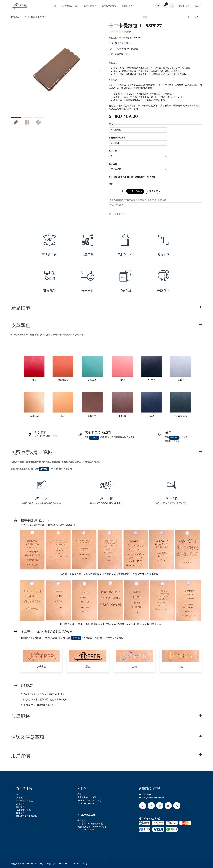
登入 (197, 6)
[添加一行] (122, 191)
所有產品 (15, 17)
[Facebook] (151, 806)
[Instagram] (143, 806)
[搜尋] (188, 17)
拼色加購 (174, 437)
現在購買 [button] (152, 191)
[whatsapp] (160, 806)
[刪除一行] (111, 191)
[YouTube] (168, 806)
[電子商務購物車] (158, 6)
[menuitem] (55, 6)
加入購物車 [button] (135, 191)
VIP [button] (196, 17)
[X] (177, 806)
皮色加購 (94, 437)
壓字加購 (44, 469)
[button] (172, 6)
